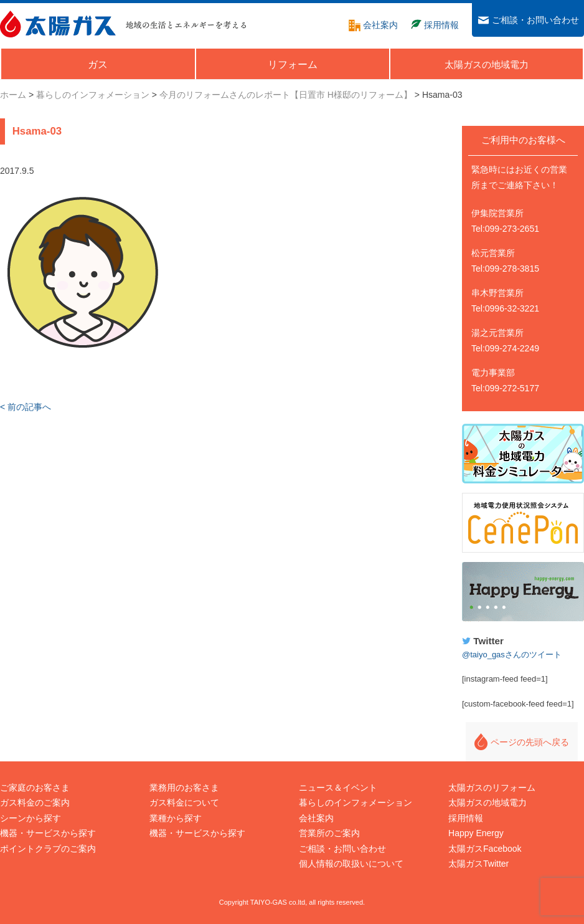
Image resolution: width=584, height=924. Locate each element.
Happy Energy (523, 592)
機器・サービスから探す (48, 833)
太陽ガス (58, 24)
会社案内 (316, 818)
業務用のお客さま (184, 788)
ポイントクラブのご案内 (48, 849)
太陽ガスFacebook (485, 849)
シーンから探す (31, 818)
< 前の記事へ (26, 407)
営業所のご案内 (329, 833)
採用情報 (466, 818)
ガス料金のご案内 (35, 803)
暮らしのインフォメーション (356, 803)
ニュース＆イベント (338, 788)
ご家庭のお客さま (35, 788)
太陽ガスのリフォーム (492, 788)
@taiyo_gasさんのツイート (512, 655)
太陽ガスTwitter (478, 864)
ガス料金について (184, 803)
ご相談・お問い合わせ (342, 849)
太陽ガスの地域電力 (487, 803)
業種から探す (176, 818)
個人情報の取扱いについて (351, 864)
